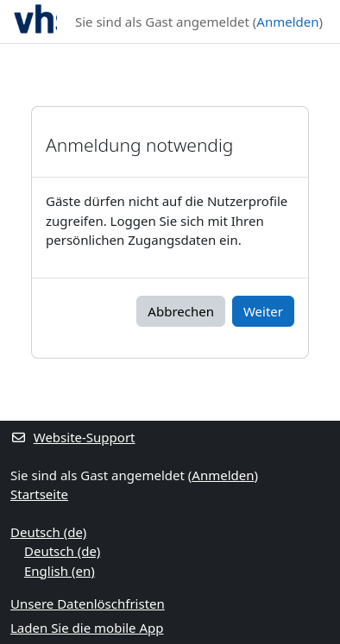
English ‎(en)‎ (60, 571)
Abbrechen (181, 311)
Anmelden (287, 22)
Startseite (39, 494)
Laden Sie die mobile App (87, 628)
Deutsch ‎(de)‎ (48, 532)
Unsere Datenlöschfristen (88, 603)
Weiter (263, 311)
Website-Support (73, 437)
